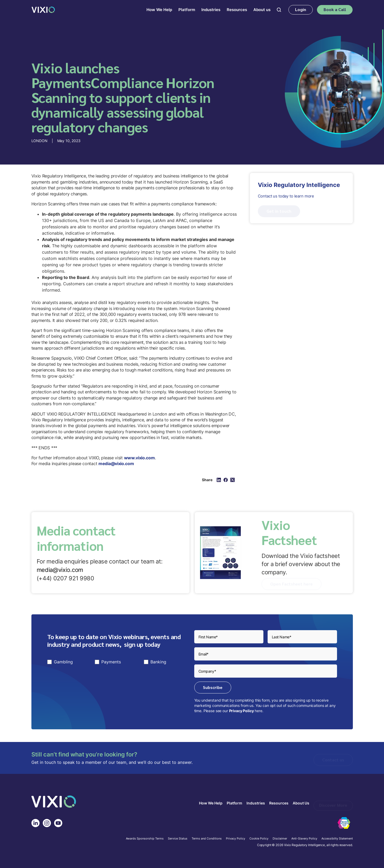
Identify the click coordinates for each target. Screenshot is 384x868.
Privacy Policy (241, 711)
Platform (234, 803)
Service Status (178, 839)
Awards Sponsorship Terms (145, 839)
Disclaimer (280, 839)
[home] (43, 10)
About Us (301, 803)
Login (301, 9)
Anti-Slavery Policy (304, 839)
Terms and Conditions (207, 839)
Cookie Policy (259, 839)
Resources (279, 803)
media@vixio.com (60, 570)
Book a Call (335, 9)
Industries (256, 803)
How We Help (211, 803)
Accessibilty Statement (337, 839)
